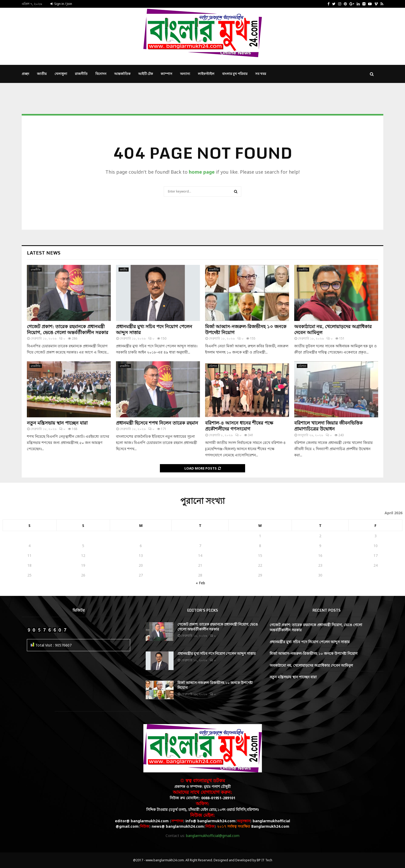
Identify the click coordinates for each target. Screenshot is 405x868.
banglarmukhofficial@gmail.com (213, 836)
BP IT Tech (264, 860)
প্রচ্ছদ (25, 74)
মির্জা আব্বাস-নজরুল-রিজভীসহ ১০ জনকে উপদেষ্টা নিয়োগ (246, 329)
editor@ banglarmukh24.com (142, 821)
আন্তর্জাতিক (122, 74)
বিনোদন (101, 74)
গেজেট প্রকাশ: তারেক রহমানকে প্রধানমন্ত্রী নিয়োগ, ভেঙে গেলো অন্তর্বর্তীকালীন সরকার (68, 329)
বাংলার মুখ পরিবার (235, 74)
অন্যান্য (185, 74)
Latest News (44, 253)
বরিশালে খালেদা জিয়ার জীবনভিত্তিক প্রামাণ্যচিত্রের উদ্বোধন (328, 426)
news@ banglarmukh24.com (178, 826)
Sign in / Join (61, 4)
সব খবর (261, 74)
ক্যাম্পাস (166, 74)
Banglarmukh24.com (270, 826)
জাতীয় (42, 74)
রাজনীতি (81, 74)
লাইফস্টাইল (206, 74)
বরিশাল (213, 366)
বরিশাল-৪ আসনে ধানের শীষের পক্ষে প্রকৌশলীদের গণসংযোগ (239, 426)
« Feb (200, 583)
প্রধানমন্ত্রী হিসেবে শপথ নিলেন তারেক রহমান (157, 423)
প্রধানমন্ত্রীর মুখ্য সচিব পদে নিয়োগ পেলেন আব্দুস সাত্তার (154, 329)
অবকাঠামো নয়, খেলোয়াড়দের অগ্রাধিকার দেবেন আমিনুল (333, 329)
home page (202, 172)
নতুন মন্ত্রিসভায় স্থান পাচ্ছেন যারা (57, 423)
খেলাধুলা (61, 74)
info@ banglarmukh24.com (210, 821)
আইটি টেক (146, 74)
